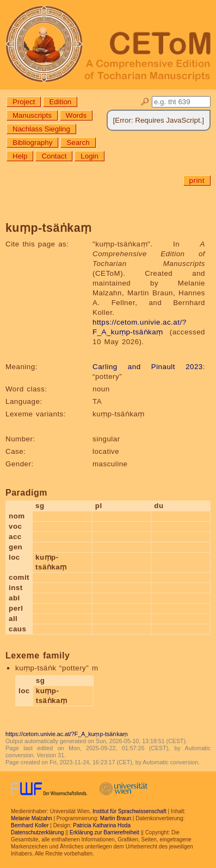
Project (24, 102)
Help (20, 156)
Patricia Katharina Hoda (102, 825)
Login (90, 156)
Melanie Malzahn (32, 818)
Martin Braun (116, 818)
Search (78, 142)
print (197, 180)
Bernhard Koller (30, 825)
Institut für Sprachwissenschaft (129, 811)
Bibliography (32, 142)
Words (76, 115)
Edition (60, 102)
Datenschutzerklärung (37, 832)
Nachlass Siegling (41, 129)
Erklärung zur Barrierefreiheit (104, 832)
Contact (54, 156)
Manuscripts (32, 115)
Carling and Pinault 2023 (148, 367)
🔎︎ (145, 102)
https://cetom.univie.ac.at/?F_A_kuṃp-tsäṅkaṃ (67, 734)
